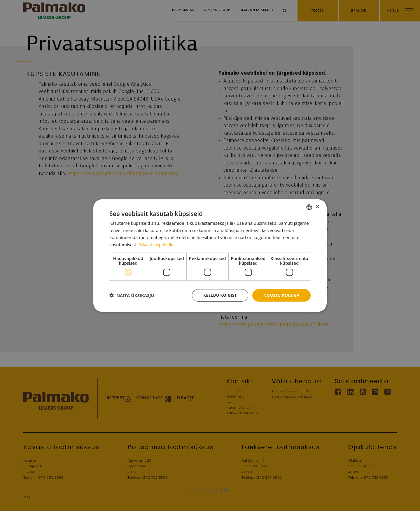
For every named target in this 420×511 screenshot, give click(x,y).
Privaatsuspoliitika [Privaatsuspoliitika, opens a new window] (157, 244)
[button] (132, 295)
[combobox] (309, 207)
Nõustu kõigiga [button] (281, 295)
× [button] (317, 207)
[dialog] (210, 255)
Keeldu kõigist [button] (218, 295)
